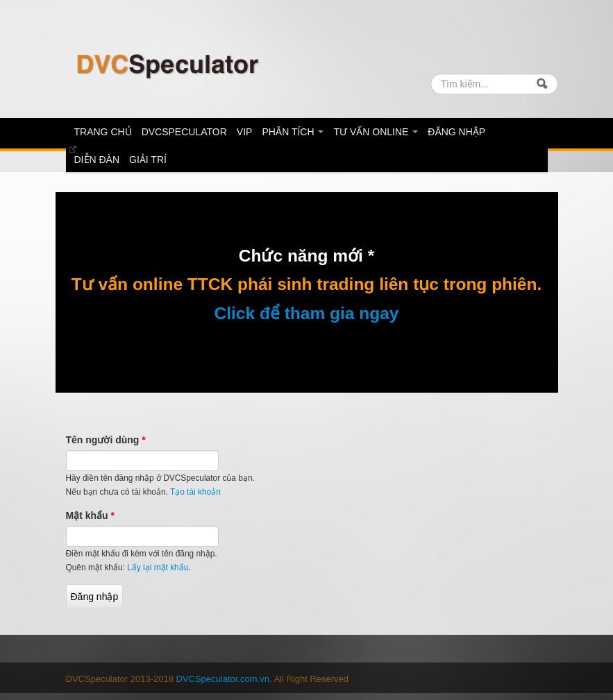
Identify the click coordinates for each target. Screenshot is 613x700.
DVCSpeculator (184, 132)
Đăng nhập (456, 132)
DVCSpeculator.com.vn (223, 679)
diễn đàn (97, 160)
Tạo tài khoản (195, 492)
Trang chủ (103, 132)
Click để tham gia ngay (307, 313)
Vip (245, 132)
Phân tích (293, 132)
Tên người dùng (106, 440)
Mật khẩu (90, 515)
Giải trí (148, 160)
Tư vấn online (376, 132)
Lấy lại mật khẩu (158, 567)
